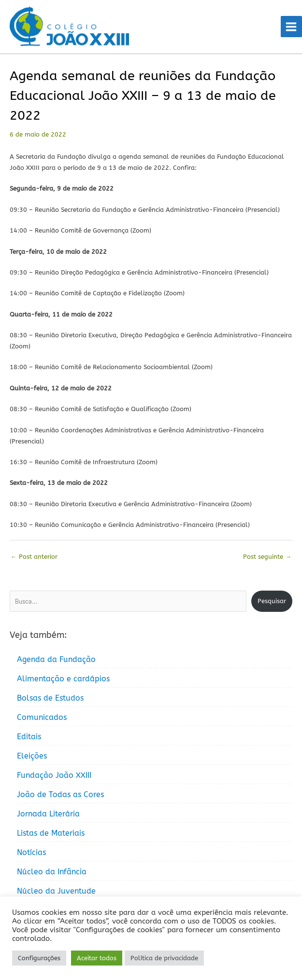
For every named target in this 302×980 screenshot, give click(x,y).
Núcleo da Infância (52, 874)
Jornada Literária (48, 816)
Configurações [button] (39, 958)
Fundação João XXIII (54, 778)
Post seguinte (267, 559)
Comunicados (42, 720)
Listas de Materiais (51, 835)
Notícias (31, 855)
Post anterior (34, 559)
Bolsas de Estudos (50, 700)
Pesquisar (272, 603)
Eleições (32, 758)
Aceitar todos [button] (97, 958)
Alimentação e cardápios (63, 681)
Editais (29, 739)
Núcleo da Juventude (56, 893)
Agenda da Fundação (56, 662)
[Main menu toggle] (291, 28)
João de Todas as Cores (60, 797)
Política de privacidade (164, 958)
